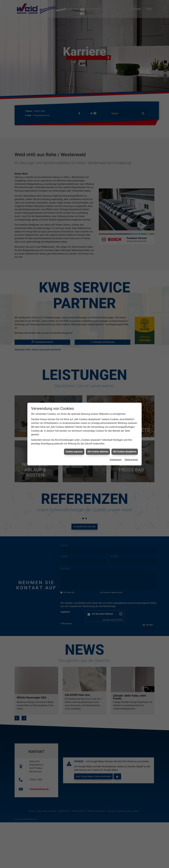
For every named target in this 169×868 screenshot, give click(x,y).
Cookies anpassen (74, 452)
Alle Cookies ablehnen (98, 452)
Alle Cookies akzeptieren (125, 452)
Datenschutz (131, 460)
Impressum (116, 460)
